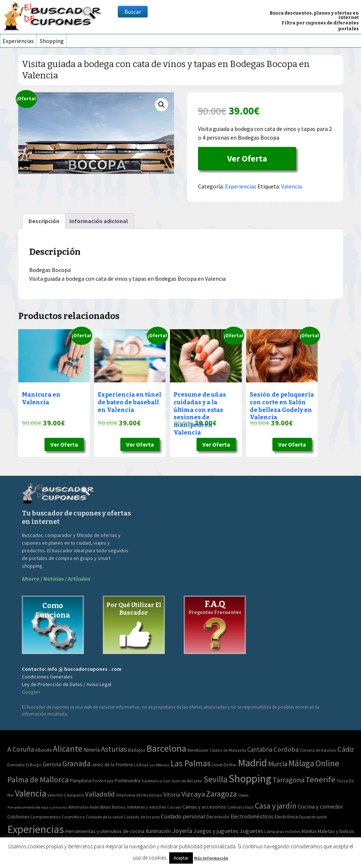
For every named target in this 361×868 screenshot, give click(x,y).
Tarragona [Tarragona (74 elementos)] (288, 780)
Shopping (52, 41)
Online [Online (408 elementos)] (327, 763)
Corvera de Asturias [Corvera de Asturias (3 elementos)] (318, 750)
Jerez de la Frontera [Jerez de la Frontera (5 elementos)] (112, 765)
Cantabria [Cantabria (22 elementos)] (260, 750)
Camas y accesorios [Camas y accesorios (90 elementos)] (204, 807)
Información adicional (99, 221)
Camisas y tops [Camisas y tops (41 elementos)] (240, 807)
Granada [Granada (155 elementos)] (77, 764)
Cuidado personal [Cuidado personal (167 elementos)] (183, 816)
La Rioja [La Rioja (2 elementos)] (141, 765)
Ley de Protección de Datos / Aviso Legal (67, 684)
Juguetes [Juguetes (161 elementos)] (251, 831)
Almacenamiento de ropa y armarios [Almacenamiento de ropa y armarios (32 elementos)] (37, 807)
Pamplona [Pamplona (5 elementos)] (81, 781)
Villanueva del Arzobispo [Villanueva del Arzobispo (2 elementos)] (139, 795)
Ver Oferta (247, 158)
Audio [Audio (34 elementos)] (94, 807)
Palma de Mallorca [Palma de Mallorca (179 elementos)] (38, 779)
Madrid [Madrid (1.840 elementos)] (252, 763)
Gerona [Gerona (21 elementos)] (52, 764)
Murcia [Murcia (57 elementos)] (278, 764)
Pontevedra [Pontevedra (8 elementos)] (127, 781)
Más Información (211, 858)
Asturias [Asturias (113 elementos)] (114, 749)
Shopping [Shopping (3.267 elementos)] (250, 779)
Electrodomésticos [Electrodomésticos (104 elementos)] (252, 816)
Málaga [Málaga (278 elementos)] (301, 763)
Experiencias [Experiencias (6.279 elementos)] (36, 829)
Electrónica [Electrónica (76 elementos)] (286, 817)
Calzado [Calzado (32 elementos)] (174, 807)
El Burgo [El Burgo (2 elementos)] (34, 765)
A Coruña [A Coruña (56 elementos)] (21, 749)
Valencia (292, 186)
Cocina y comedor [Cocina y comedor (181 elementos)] (320, 806)
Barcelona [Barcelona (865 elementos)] (166, 748)
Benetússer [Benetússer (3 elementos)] (198, 750)
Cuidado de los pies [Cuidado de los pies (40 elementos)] (142, 817)
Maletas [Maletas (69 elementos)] (309, 831)
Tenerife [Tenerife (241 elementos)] (321, 779)
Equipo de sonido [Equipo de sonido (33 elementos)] (313, 817)
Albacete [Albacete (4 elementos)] (43, 750)
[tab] (44, 221)
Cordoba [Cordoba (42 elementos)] (286, 749)
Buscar (133, 12)
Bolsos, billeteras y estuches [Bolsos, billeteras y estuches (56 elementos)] (139, 807)
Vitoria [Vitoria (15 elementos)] (172, 794)
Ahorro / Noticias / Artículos (56, 579)
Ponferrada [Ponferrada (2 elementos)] (103, 781)
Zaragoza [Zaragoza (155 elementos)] (222, 794)
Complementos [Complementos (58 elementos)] (45, 817)
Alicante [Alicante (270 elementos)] (68, 749)
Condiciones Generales (47, 677)
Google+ (31, 692)
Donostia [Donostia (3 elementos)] (16, 765)
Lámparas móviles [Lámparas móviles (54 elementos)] (282, 831)
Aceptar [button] (181, 858)
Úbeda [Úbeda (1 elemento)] (243, 795)
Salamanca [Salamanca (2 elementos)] (152, 781)
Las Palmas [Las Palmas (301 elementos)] (191, 763)
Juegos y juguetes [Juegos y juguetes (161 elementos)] (216, 831)
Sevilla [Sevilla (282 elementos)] (216, 779)
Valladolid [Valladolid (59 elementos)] (100, 794)
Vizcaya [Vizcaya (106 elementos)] (193, 794)
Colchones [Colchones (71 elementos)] (18, 817)
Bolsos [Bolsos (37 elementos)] (106, 807)
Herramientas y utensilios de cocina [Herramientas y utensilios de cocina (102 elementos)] (105, 831)
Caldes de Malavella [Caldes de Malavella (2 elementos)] (228, 750)
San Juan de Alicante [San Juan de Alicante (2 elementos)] (183, 781)
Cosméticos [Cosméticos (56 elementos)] (73, 817)
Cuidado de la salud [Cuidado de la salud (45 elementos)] (104, 817)
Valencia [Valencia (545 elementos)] (31, 793)
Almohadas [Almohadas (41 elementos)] (78, 807)
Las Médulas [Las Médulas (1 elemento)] (160, 765)
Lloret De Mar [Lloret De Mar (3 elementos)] (224, 765)
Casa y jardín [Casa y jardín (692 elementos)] (276, 806)
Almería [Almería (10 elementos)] (92, 750)
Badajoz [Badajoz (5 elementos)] (137, 750)
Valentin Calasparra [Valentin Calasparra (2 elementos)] (66, 795)
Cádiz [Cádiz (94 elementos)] (346, 749)
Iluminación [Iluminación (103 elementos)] (158, 831)
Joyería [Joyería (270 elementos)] (182, 831)
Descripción (44, 221)
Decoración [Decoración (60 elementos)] (218, 817)
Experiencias (18, 41)
